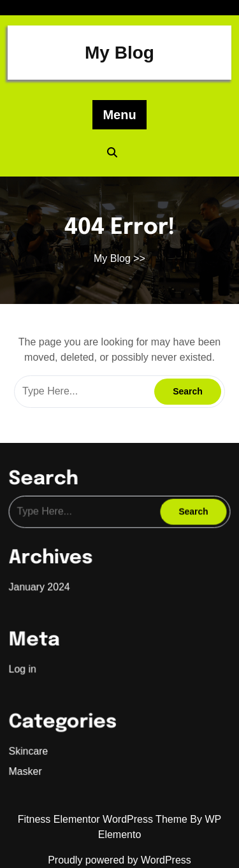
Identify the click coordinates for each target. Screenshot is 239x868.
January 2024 (42, 586)
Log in (26, 665)
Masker (29, 763)
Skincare (32, 744)
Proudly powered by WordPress (119, 860)
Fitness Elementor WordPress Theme (104, 819)
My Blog (119, 53)
